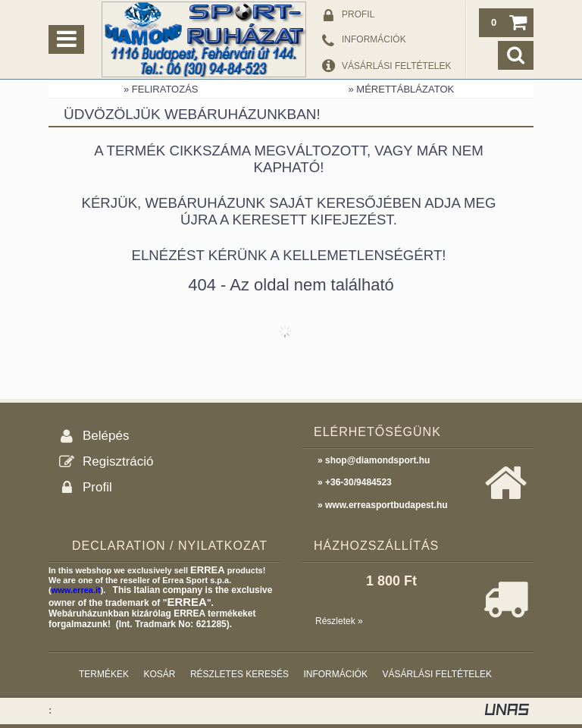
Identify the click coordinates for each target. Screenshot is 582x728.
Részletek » (339, 621)
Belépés (106, 436)
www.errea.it (76, 590)
